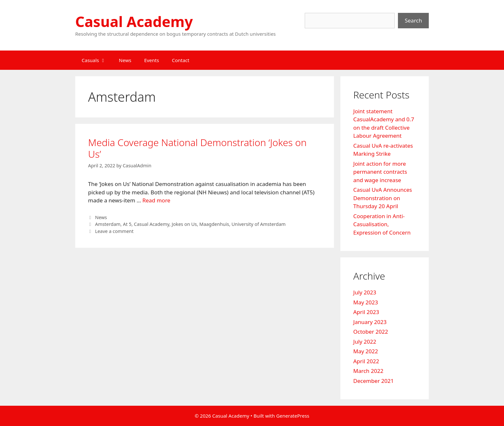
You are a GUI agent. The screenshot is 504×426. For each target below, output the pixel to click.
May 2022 (366, 351)
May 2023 (366, 302)
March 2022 (368, 371)
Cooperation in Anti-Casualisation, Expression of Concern (382, 224)
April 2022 (366, 361)
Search (413, 20)
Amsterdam (108, 224)
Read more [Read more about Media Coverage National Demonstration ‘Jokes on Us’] (156, 200)
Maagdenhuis (214, 224)
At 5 (127, 224)
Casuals (97, 60)
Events (151, 60)
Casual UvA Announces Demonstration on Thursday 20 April (383, 198)
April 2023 (366, 312)
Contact (181, 60)
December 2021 (373, 381)
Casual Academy (134, 21)
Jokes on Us (184, 224)
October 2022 (371, 332)
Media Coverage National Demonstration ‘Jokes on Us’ (197, 148)
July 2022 (365, 342)
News (125, 60)
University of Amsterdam (258, 224)
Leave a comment (114, 231)
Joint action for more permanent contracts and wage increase (380, 172)
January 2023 (370, 322)
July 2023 (365, 292)
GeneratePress (293, 416)
